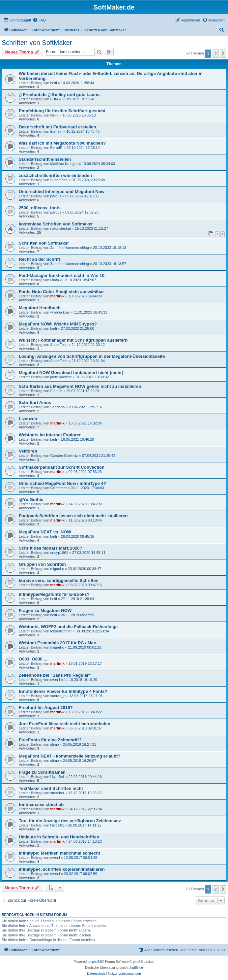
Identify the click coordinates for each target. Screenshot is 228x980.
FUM (54, 99)
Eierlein (56, 131)
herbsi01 (57, 825)
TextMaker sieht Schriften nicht (51, 788)
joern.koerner (61, 377)
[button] (223, 53)
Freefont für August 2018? (46, 708)
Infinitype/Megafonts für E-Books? (54, 594)
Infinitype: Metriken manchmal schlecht (59, 853)
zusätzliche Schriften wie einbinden (55, 175)
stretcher (57, 793)
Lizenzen (28, 419)
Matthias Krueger (64, 164)
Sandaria (57, 407)
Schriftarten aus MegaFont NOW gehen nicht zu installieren (80, 386)
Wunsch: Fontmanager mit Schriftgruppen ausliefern (73, 340)
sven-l (55, 680)
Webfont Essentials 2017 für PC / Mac (57, 643)
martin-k (57, 296)
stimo (54, 744)
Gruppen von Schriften (42, 564)
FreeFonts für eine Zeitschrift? (50, 740)
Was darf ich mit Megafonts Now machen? (62, 143)
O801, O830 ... (33, 659)
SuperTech (59, 180)
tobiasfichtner (61, 631)
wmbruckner (60, 312)
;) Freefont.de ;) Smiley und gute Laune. (60, 95)
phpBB (97, 962)
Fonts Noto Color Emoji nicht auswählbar (61, 292)
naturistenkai (60, 228)
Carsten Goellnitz (64, 456)
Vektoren (28, 451)
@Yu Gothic (31, 500)
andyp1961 (59, 553)
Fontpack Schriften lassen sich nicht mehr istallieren (73, 516)
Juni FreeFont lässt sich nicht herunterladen (65, 724)
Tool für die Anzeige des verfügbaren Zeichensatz (70, 821)
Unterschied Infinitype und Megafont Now (62, 192)
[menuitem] (39, 20)
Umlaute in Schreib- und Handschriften (59, 837)
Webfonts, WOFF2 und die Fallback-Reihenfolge (68, 627)
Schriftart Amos (35, 403)
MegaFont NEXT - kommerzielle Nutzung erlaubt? (70, 756)
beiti (53, 83)
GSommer (58, 488)
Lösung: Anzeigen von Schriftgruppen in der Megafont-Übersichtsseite (92, 356)
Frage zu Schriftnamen (42, 772)
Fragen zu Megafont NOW (45, 610)
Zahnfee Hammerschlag (69, 248)
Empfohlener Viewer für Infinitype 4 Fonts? (63, 691)
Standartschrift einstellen (45, 159)
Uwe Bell (57, 777)
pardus (56, 196)
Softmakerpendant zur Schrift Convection (62, 467)
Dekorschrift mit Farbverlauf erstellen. (58, 127)
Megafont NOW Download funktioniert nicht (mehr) (71, 372)
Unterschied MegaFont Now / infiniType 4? (62, 483)
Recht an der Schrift (39, 259)
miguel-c (57, 569)
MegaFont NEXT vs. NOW (45, 532)
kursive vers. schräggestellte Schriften (59, 580)
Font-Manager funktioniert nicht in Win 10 (62, 275)
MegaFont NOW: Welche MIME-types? (58, 324)
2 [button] (216, 53)
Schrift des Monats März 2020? (51, 548)
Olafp (54, 280)
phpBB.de (136, 968)
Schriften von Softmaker (44, 243)
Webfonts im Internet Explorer (50, 435)
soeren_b (58, 696)
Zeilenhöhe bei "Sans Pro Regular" (55, 675)
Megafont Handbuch (40, 308)
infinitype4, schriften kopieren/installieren (62, 869)
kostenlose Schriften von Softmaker (56, 224)
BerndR (56, 148)
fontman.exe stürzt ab (41, 805)
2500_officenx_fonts (40, 208)
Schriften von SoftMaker (37, 43)
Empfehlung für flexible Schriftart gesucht (62, 111)
